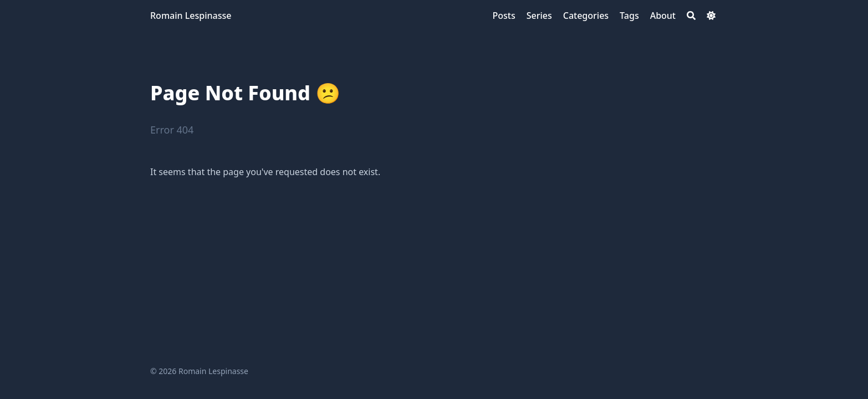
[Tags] (629, 16)
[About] (663, 16)
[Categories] (586, 16)
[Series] (539, 16)
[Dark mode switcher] (711, 16)
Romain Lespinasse (191, 16)
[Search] (691, 16)
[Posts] (504, 16)
